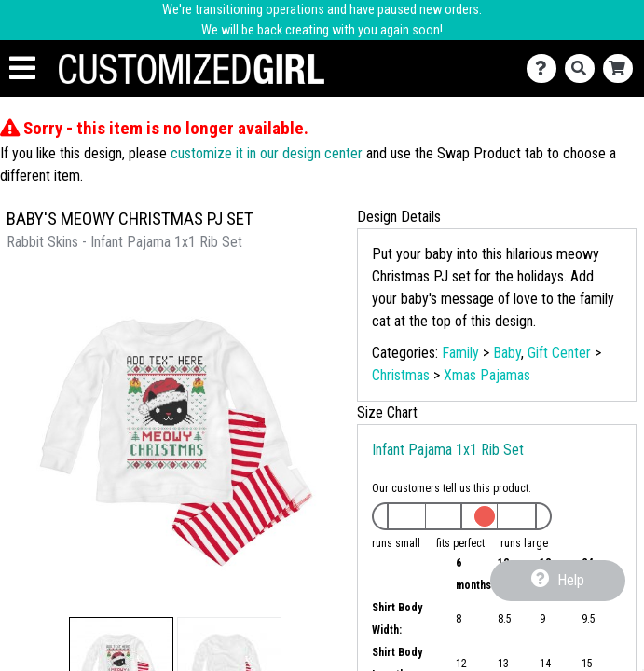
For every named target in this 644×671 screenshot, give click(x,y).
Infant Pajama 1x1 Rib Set (448, 450)
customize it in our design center (267, 153)
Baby (507, 353)
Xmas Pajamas (487, 375)
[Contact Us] (546, 68)
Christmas (401, 375)
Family (460, 353)
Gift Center (559, 353)
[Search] (584, 68)
